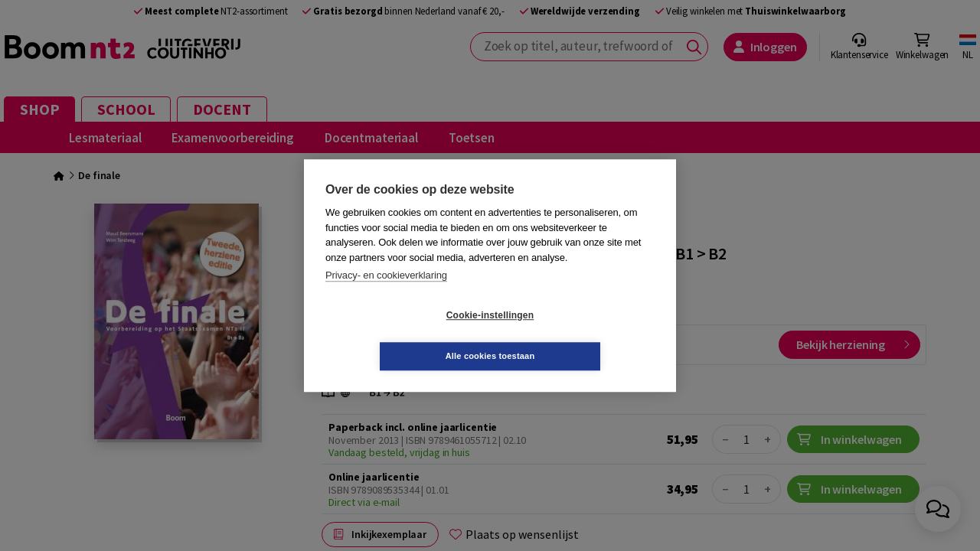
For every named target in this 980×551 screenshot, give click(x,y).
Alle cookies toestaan (581, 335)
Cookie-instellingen (399, 336)
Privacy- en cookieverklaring (386, 296)
